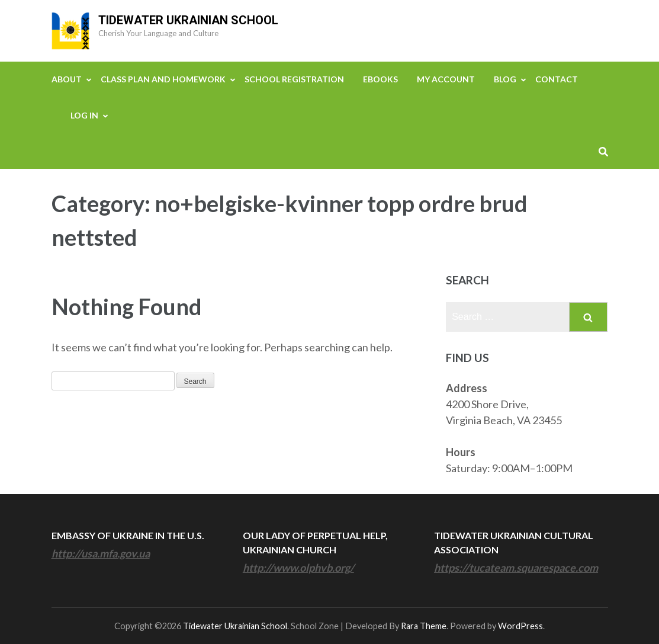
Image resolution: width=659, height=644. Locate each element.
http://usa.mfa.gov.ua (101, 553)
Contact (557, 79)
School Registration (294, 79)
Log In (84, 115)
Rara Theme (424, 626)
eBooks (380, 79)
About (67, 79)
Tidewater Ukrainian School (188, 20)
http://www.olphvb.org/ (298, 568)
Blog (505, 79)
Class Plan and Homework (163, 79)
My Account (446, 79)
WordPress (520, 626)
